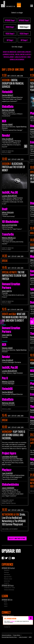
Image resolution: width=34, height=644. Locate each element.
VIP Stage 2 (24, 40)
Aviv (9, 225)
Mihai (8, 212)
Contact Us (7, 627)
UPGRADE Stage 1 (10, 20)
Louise (10, 196)
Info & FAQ (7, 581)
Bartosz (8, 110)
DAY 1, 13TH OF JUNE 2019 (15, 76)
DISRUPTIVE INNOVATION (10, 52)
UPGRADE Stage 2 (24, 20)
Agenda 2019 (8, 577)
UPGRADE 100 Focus (8, 585)
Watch (6, 604)
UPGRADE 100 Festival (8, 568)
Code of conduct (23, 637)
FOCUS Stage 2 (24, 27)
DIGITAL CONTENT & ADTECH (23, 54)
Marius (9, 238)
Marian (7, 125)
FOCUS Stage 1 (10, 27)
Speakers (7, 570)
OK (31, 618)
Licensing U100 (8, 625)
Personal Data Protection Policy (9, 637)
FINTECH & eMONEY (9, 57)
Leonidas (10, 457)
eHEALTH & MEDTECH (21, 57)
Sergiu (8, 95)
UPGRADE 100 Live (7, 600)
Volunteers (7, 575)
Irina (8, 139)
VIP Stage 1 (10, 40)
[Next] (32, 322)
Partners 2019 (8, 579)
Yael (7, 473)
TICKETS (6, 583)
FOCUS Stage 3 (10, 34)
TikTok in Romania (9, 590)
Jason (8, 488)
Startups (6, 572)
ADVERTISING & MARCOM (24, 52)
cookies (13, 621)
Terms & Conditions (7, 635)
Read (5, 602)
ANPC (30, 637)
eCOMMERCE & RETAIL (8, 54)
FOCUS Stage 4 (24, 34)
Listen (6, 606)
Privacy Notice (17, 635)
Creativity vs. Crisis (9, 588)
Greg (7, 291)
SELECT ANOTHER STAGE (17, 538)
